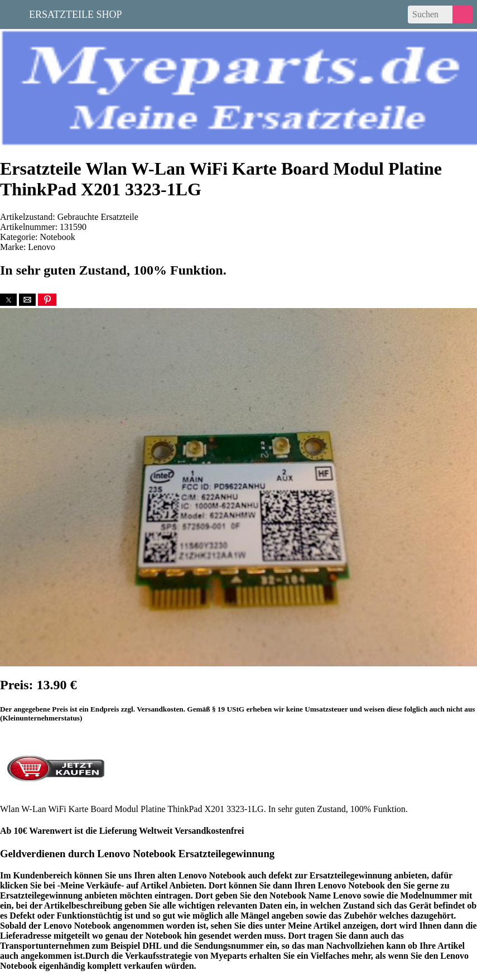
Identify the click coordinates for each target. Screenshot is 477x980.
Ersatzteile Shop (76, 13)
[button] (8, 300)
